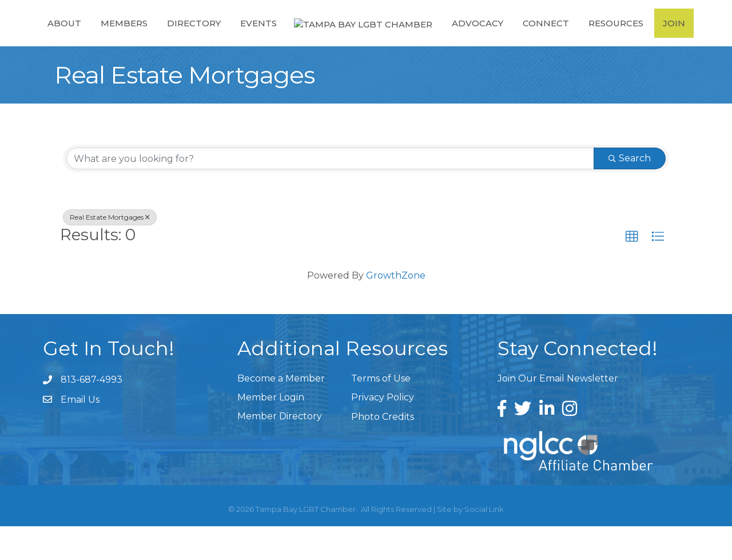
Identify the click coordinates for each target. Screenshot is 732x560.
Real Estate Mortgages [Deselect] (110, 251)
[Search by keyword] (330, 192)
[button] (632, 271)
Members (118, 39)
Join (679, 39)
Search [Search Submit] (630, 192)
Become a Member (281, 412)
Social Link (484, 543)
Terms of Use (381, 412)
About (59, 39)
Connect (551, 39)
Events (253, 39)
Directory (188, 39)
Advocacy (483, 39)
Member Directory (280, 450)
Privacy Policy (383, 431)
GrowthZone (396, 309)
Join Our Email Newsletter (558, 412)
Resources (621, 39)
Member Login (271, 431)
